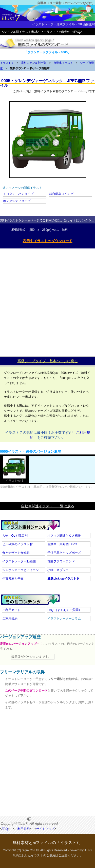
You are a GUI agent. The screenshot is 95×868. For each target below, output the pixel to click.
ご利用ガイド (11, 610)
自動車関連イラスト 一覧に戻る (48, 506)
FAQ (64, 610)
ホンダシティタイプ (17, 201)
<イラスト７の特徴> (56, 32)
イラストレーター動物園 (19, 561)
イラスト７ (7, 63)
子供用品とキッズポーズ (64, 553)
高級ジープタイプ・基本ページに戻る (48, 361)
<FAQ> (77, 32)
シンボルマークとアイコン (21, 570)
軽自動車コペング (61, 194)
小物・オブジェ (58, 570)
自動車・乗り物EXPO (62, 544)
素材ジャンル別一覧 (34, 63)
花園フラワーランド (61, 561)
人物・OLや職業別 (15, 536)
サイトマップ (45, 829)
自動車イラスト (63, 63)
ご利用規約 (10, 619)
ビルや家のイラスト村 (17, 544)
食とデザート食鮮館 (16, 553)
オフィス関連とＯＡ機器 (64, 536)
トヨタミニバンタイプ (18, 194)
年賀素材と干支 (13, 579)
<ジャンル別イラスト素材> (21, 32)
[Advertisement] (48, 301)
